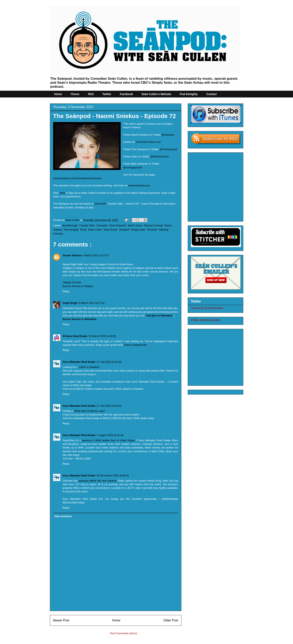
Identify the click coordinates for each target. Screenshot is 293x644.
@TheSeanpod (168, 149)
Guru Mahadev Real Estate (79, 362)
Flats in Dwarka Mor (136, 345)
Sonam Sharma (72, 255)
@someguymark (133, 167)
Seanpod (124, 230)
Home (58, 94)
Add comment (63, 516)
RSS (91, 94)
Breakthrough (70, 225)
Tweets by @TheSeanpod (207, 308)
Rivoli (83, 230)
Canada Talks (87, 225)
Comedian (102, 225)
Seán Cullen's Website (156, 94)
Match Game (135, 225)
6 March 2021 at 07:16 (91, 303)
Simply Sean (138, 230)
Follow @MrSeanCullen (206, 320)
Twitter (107, 94)
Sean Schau (111, 230)
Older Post (171, 620)
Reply (66, 291)
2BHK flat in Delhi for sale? (90, 411)
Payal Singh (70, 303)
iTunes (75, 94)
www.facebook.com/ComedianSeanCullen (77, 178)
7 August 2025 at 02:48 (110, 435)
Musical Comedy (153, 225)
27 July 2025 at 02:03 (109, 406)
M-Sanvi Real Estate (75, 336)
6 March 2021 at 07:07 (96, 255)
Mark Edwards (118, 225)
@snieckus (168, 135)
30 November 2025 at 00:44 (113, 476)
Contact (212, 94)
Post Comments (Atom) (124, 633)
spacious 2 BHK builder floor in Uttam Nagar (108, 440)
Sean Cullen (95, 230)
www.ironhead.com (139, 185)
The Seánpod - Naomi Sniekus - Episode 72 (115, 116)
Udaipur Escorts (72, 282)
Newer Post (61, 620)
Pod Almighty (189, 94)
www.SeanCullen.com (149, 142)
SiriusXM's (100, 204)
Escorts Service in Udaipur (78, 286)
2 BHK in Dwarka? (89, 367)
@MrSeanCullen (160, 157)
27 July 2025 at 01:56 (109, 362)
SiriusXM (152, 230)
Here (62, 193)
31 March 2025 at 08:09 (102, 336)
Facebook (126, 94)
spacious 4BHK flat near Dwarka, (98, 481)
